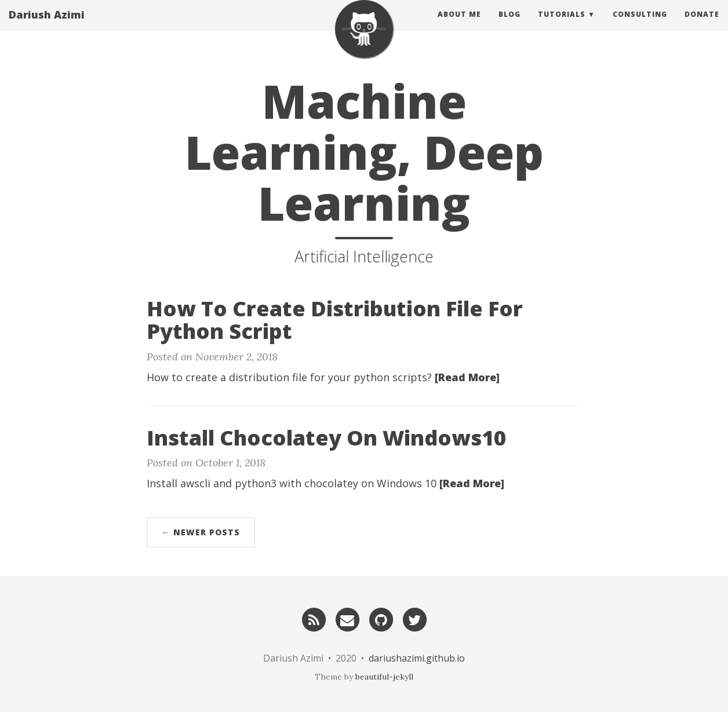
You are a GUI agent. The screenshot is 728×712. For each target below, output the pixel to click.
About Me (459, 26)
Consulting (640, 26)
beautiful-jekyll (384, 677)
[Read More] (467, 377)
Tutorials (562, 26)
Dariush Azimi (47, 26)
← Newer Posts (201, 532)
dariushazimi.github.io (417, 658)
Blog (509, 26)
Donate (702, 26)
